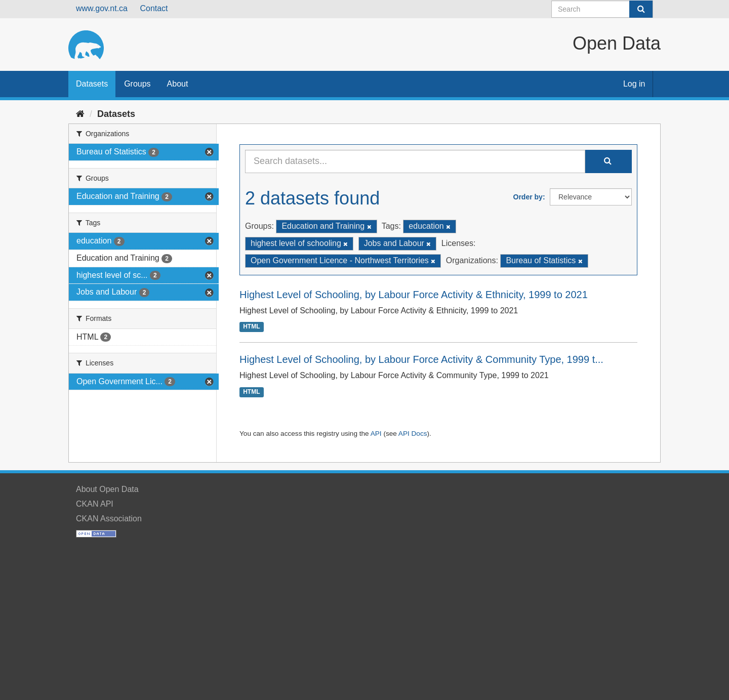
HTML (251, 327)
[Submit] (641, 9)
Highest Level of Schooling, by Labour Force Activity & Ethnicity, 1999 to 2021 (414, 295)
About (178, 84)
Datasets (92, 84)
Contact (154, 8)
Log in (634, 84)
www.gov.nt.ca (102, 8)
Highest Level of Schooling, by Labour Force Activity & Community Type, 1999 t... (421, 359)
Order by (528, 197)
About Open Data (107, 489)
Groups (137, 84)
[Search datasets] (602, 9)
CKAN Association (109, 519)
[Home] (80, 114)
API (376, 434)
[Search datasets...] (415, 161)
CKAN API (95, 504)
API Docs (413, 434)
